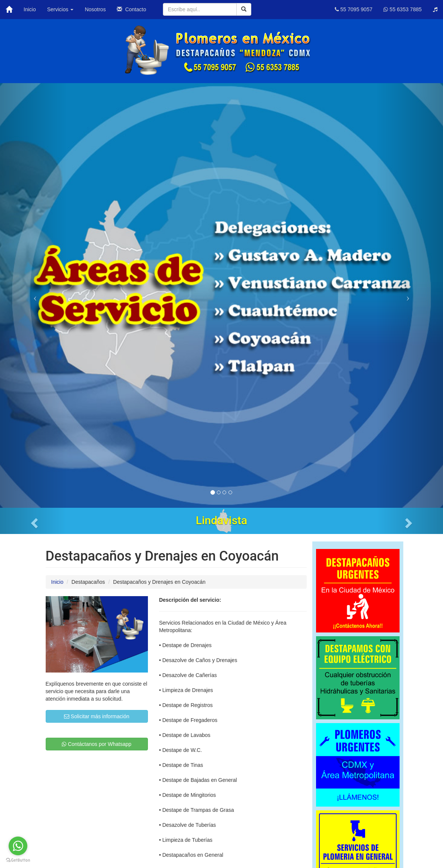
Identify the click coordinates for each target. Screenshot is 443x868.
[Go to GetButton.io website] (18, 860)
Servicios (60, 9)
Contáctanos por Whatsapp (97, 744)
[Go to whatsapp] (18, 846)
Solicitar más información (97, 716)
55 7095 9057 (354, 9)
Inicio (30, 9)
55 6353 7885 (403, 9)
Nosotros (95, 9)
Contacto (131, 9)
